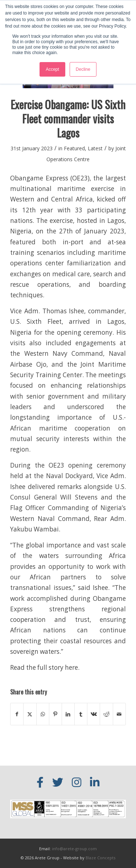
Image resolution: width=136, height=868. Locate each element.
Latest (95, 148)
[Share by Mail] (119, 714)
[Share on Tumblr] (81, 714)
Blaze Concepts (100, 858)
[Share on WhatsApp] (43, 714)
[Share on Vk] (94, 714)
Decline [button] (83, 69)
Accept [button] (52, 69)
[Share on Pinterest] (55, 714)
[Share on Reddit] (106, 714)
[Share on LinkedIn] (68, 714)
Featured (74, 148)
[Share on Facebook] (17, 714)
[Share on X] (30, 714)
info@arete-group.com (74, 849)
